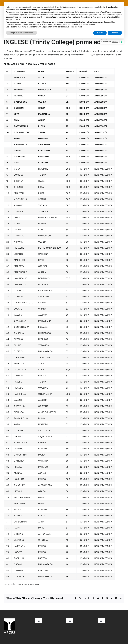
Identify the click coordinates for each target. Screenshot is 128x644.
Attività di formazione (30, 584)
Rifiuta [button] (100, 33)
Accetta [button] (115, 33)
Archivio (18, 584)
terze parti (45, 12)
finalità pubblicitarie (21, 17)
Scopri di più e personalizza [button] (21, 33)
